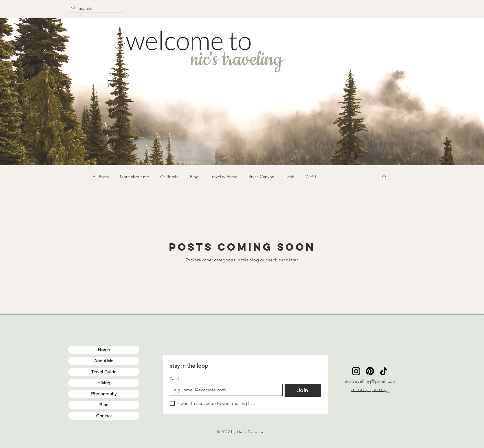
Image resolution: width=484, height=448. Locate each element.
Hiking (104, 383)
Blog (194, 177)
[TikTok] (384, 371)
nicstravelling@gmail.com (370, 381)
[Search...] (95, 8)
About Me (104, 361)
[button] (384, 177)
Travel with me (224, 177)
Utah (290, 177)
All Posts (101, 177)
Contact (104, 416)
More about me (134, 177)
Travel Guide (104, 372)
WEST (311, 177)
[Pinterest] (370, 371)
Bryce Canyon (261, 177)
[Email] (225, 390)
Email (176, 379)
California (169, 177)
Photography (104, 394)
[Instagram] (356, 371)
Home (104, 350)
